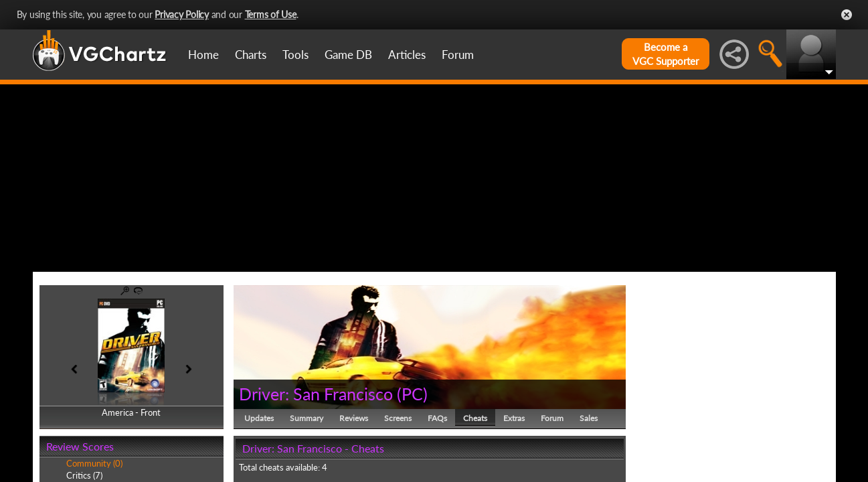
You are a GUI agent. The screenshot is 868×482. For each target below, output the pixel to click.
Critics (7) (84, 475)
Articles (407, 55)
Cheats (475, 418)
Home (203, 55)
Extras (514, 418)
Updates (259, 418)
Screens (398, 418)
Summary (307, 418)
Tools (295, 55)
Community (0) (94, 463)
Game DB (348, 55)
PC (412, 394)
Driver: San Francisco (316, 394)
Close (847, 15)
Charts (251, 55)
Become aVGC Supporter (666, 54)
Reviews (354, 418)
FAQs (437, 418)
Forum (458, 55)
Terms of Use (271, 14)
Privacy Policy (182, 14)
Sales (589, 418)
